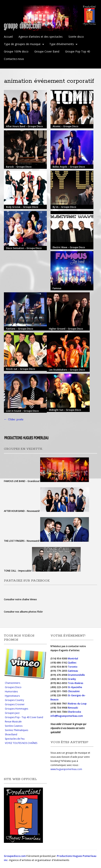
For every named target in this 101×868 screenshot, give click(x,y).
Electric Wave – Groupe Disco (69, 247)
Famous (57, 288)
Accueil (8, 37)
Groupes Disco (13, 687)
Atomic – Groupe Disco (66, 126)
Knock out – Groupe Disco (21, 369)
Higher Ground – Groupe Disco (66, 329)
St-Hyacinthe (75, 687)
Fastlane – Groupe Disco (20, 329)
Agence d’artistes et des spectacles (41, 37)
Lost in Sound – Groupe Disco (22, 411)
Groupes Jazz (12, 713)
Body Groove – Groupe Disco (22, 207)
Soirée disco (76, 37)
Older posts (14, 420)
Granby (72, 679)
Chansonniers (12, 683)
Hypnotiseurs (12, 696)
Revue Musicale (13, 722)
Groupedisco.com (15, 856)
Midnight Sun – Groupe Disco (65, 410)
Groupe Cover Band (47, 51)
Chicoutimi (74, 691)
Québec (72, 663)
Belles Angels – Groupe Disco (69, 167)
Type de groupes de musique (23, 44)
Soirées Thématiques (16, 730)
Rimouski (73, 708)
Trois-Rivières (76, 683)
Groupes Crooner (15, 704)
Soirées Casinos (14, 726)
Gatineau (73, 671)
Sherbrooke (74, 712)
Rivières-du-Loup (77, 704)
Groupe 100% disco (16, 51)
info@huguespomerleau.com (67, 716)
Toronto (73, 667)
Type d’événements (62, 44)
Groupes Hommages (16, 709)
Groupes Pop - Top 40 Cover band (24, 717)
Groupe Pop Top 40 (78, 51)
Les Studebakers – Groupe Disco (67, 370)
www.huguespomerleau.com (66, 769)
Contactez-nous (14, 59)
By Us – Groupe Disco (64, 207)
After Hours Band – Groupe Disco (24, 126)
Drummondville (76, 675)
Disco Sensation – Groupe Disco (24, 248)
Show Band (11, 734)
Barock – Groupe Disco (19, 167)
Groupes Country (14, 700)
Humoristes (11, 691)
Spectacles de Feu (15, 739)
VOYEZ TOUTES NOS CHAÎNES (21, 743)
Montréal (73, 659)
